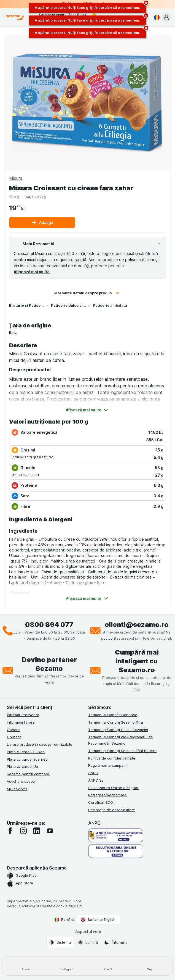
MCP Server (17, 789)
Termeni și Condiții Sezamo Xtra (116, 722)
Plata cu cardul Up (22, 766)
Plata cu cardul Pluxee (26, 752)
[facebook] (10, 831)
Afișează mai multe (32, 272)
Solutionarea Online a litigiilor (113, 788)
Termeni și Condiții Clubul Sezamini (118, 730)
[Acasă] (25, 966)
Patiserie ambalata (110, 305)
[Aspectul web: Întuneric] (116, 942)
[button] (166, 17)
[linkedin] (37, 831)
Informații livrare (21, 722)
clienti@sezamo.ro (137, 625)
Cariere (13, 730)
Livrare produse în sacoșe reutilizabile (40, 744)
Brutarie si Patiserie (27, 305)
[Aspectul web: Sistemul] (60, 942)
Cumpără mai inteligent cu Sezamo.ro (137, 661)
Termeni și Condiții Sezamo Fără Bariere (122, 751)
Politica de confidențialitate (112, 758)
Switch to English (98, 920)
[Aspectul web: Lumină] (88, 942)
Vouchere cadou (21, 781)
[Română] (156, 17)
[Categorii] (67, 966)
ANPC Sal (96, 780)
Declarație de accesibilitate (112, 810)
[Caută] (108, 966)
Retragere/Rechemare (107, 795)
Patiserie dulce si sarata (69, 305)
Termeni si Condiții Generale (113, 715)
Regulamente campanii (108, 765)
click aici (75, 906)
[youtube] (50, 831)
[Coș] (150, 966)
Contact (14, 737)
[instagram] (23, 831)
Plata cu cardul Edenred (27, 759)
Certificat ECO (101, 802)
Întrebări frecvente (23, 715)
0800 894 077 (49, 625)
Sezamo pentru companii (28, 774)
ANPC (93, 773)
